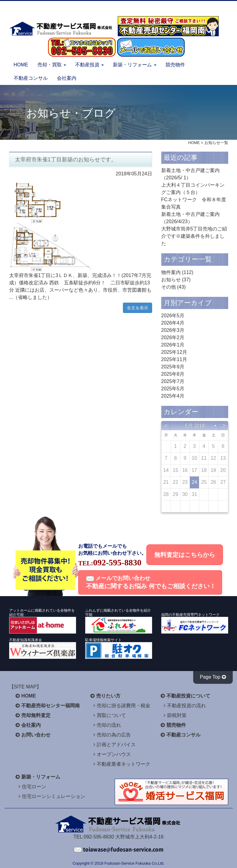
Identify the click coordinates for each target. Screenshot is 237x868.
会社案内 (67, 78)
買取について (111, 715)
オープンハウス (114, 754)
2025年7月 (173, 381)
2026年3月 (173, 330)
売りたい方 (108, 696)
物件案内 (171, 272)
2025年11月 (174, 359)
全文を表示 (138, 308)
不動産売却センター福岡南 (51, 706)
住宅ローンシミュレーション (54, 796)
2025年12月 (174, 352)
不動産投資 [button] (89, 65)
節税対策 (177, 715)
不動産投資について (188, 696)
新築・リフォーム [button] (134, 65)
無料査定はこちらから (185, 555)
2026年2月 (173, 337)
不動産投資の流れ (186, 706)
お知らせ (171, 280)
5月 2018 (195, 425)
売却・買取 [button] (52, 65)
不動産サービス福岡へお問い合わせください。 (119, 850)
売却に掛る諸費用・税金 (124, 706)
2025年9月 (173, 367)
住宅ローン (34, 787)
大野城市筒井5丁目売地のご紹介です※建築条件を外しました (194, 236)
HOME (21, 65)
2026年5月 (173, 316)
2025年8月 (173, 374)
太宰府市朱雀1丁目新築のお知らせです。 (66, 160)
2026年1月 (173, 345)
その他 (169, 287)
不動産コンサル (31, 78)
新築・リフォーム (41, 777)
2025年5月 (173, 389)
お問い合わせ (36, 735)
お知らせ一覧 (216, 143)
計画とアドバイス (116, 745)
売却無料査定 (36, 715)
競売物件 (175, 65)
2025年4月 (173, 396)
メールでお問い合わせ (151, 582)
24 (194, 482)
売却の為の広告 (114, 735)
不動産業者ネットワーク (124, 764)
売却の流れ (109, 725)
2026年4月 (173, 323)
